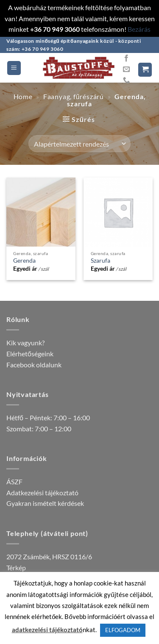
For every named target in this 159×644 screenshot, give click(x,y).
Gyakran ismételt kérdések (45, 503)
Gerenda (24, 261)
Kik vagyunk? (25, 343)
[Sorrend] (79, 144)
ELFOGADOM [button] (123, 630)
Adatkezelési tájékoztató (42, 493)
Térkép (16, 568)
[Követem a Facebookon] (126, 58)
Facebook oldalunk (34, 365)
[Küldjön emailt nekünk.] (126, 69)
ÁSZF (14, 482)
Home (23, 96)
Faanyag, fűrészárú (74, 96)
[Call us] (126, 80)
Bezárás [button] (139, 29)
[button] (14, 68)
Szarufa (100, 261)
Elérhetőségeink (30, 354)
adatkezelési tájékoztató (47, 630)
